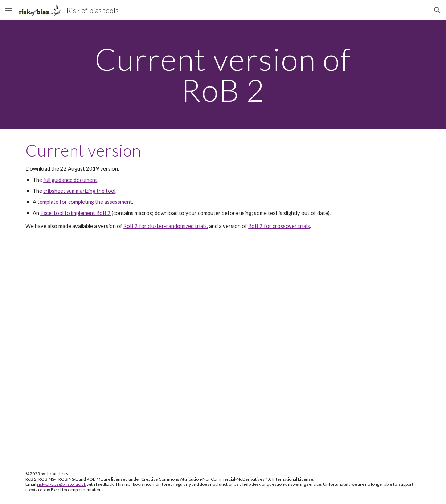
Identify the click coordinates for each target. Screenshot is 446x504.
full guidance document (70, 180)
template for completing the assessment (85, 202)
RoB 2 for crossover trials (279, 226)
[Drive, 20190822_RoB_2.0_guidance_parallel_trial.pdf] (223, 351)
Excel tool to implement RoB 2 (75, 213)
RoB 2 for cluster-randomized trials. (166, 226)
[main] (223, 75)
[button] (9, 10)
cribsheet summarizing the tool (79, 191)
